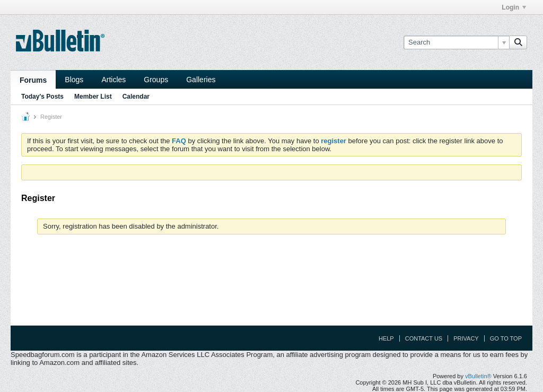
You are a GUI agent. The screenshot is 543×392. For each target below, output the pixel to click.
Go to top (506, 338)
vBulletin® (478, 376)
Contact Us (424, 338)
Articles (113, 80)
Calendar (136, 97)
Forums (33, 80)
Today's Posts (42, 97)
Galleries (201, 80)
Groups (156, 80)
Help (386, 338)
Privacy (466, 338)
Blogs (74, 80)
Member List (93, 97)
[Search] (456, 42)
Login (514, 7)
